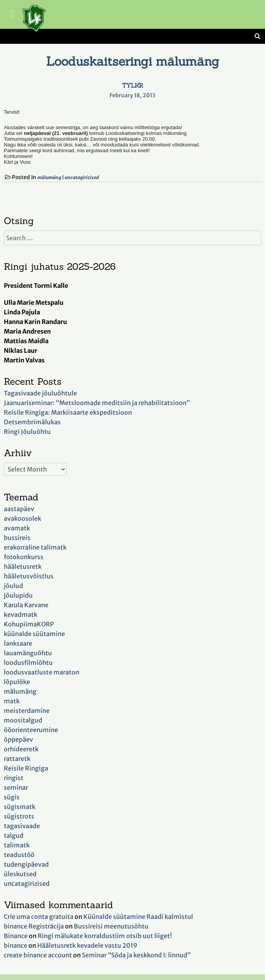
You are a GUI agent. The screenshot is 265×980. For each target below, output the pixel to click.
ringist (14, 778)
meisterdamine (27, 711)
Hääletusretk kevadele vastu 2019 (87, 945)
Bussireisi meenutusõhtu (111, 926)
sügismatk (20, 807)
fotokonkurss (24, 557)
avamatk (17, 528)
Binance (16, 936)
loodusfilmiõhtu (28, 663)
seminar (16, 787)
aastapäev (19, 509)
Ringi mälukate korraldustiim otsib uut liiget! (105, 936)
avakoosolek (22, 518)
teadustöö (19, 855)
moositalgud (23, 720)
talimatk (17, 845)
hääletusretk (23, 566)
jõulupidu (18, 595)
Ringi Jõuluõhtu (27, 432)
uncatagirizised (82, 177)
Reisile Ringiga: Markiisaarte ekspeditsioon (68, 412)
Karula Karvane (26, 605)
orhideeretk (21, 749)
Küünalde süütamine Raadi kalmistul (138, 917)
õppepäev (18, 739)
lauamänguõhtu (28, 653)
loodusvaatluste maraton (42, 672)
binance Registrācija (34, 926)
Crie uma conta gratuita (39, 917)
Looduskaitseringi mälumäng (133, 61)
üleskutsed (20, 874)
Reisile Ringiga (26, 768)
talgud (14, 835)
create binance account (38, 955)
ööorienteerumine (31, 730)
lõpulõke (17, 682)
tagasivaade (22, 826)
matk (12, 701)
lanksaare (18, 643)
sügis (12, 797)
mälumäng (49, 177)
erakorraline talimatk (35, 547)
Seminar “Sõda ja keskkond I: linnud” (136, 955)
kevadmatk (21, 615)
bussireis (17, 538)
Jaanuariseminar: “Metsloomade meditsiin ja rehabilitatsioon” (97, 403)
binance (16, 945)
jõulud (13, 586)
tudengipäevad (26, 864)
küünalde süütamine (34, 634)
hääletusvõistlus (29, 576)
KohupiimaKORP (29, 624)
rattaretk (17, 759)
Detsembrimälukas (32, 422)
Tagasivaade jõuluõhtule (40, 393)
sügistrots (19, 816)
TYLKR (132, 85)
